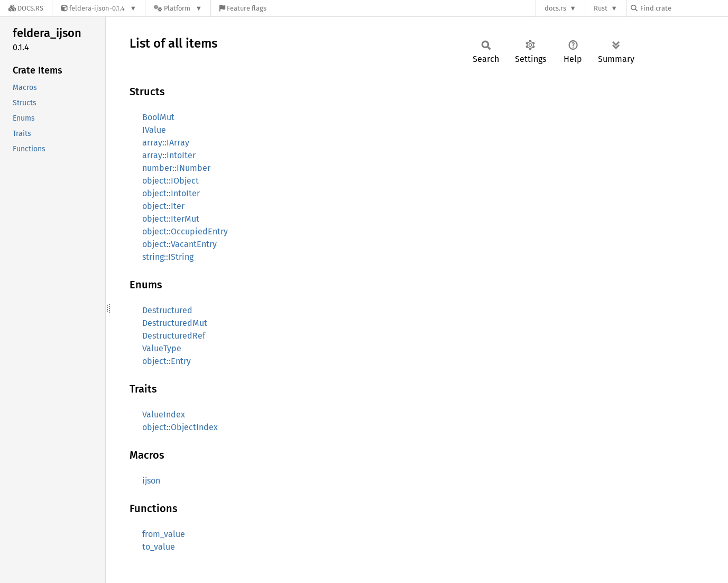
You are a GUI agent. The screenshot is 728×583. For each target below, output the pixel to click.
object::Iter (163, 206)
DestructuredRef (174, 336)
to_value (159, 547)
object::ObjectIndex (180, 427)
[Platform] (178, 8)
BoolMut (158, 117)
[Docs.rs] (26, 8)
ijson (151, 481)
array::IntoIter (169, 155)
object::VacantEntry (179, 244)
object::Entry (167, 361)
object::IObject (171, 181)
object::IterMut (171, 219)
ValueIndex (164, 415)
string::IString (168, 257)
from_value (164, 534)
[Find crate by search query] (684, 8)
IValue (154, 130)
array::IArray (166, 143)
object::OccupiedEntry (185, 231)
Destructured (167, 310)
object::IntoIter (171, 193)
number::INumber (176, 168)
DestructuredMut (175, 323)
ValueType (162, 348)
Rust (601, 8)
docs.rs (555, 8)
